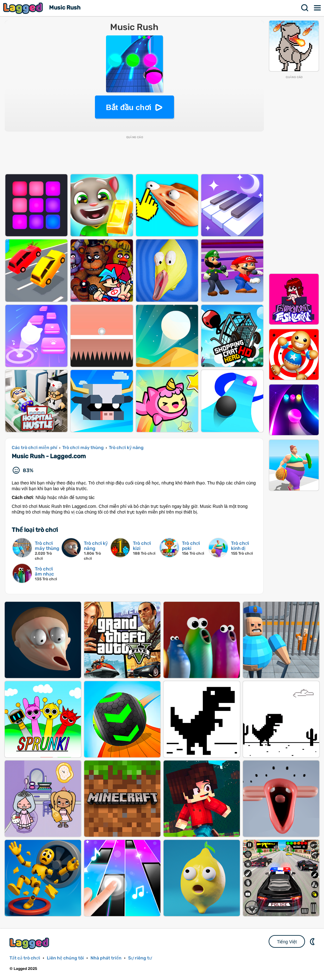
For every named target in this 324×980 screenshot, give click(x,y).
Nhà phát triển (106, 958)
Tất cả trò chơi (25, 958)
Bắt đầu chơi (129, 107)
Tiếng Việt (287, 942)
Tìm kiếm (305, 8)
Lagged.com (30, 943)
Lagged (24, 8)
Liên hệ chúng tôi (65, 958)
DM (313, 941)
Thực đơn (318, 8)
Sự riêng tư (140, 958)
